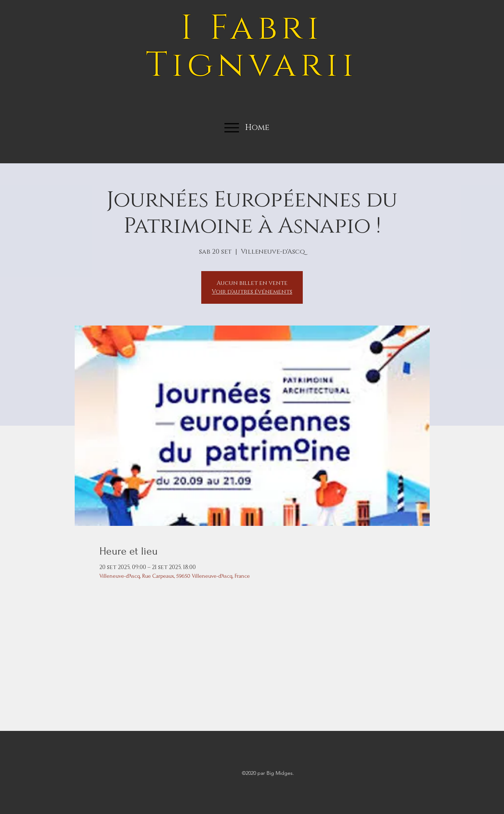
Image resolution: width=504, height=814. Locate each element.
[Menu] (232, 128)
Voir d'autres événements (252, 292)
